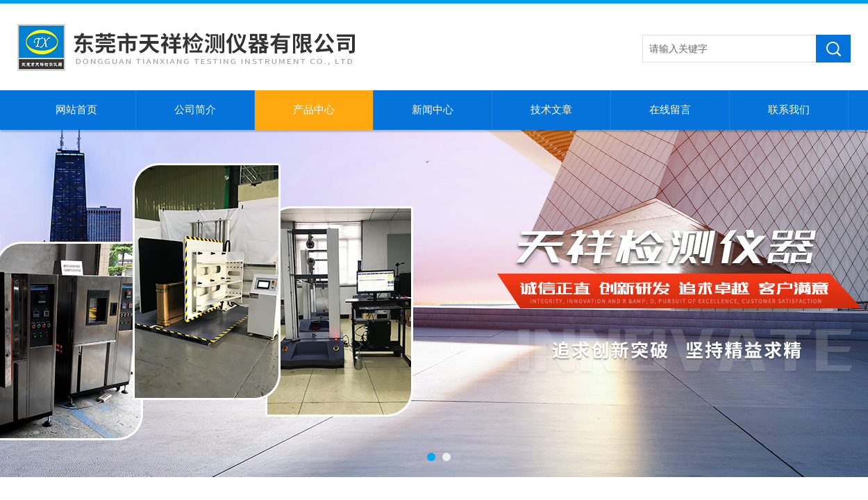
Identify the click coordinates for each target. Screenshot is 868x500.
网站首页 (76, 110)
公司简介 (195, 110)
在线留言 (670, 110)
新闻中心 (433, 110)
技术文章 (551, 110)
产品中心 (314, 110)
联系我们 (789, 110)
